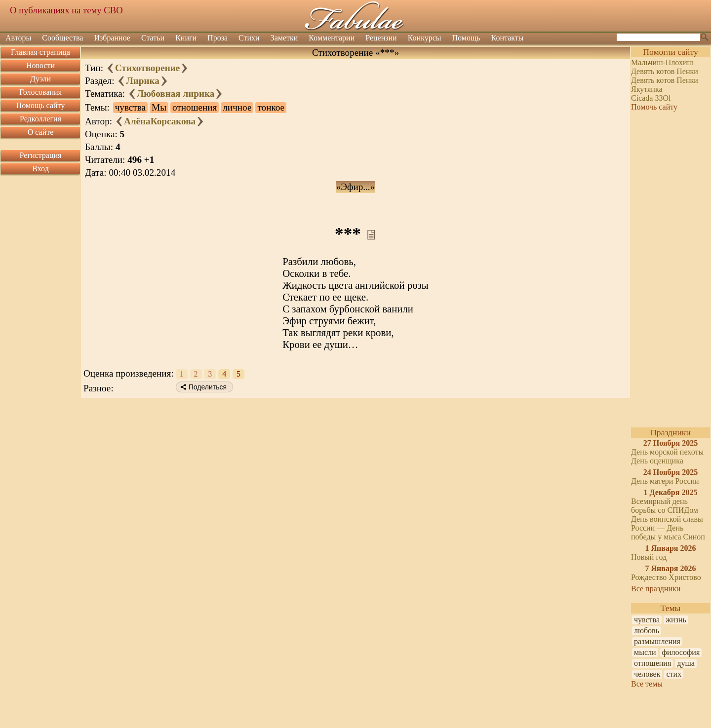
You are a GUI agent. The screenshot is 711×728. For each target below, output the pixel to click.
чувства (647, 620)
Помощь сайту (41, 105)
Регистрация (41, 155)
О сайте (41, 132)
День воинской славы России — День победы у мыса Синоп (668, 528)
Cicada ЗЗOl (651, 98)
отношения (652, 663)
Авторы (18, 38)
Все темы (647, 684)
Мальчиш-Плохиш (662, 62)
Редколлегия (40, 119)
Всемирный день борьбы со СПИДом (665, 506)
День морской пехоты (667, 452)
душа (686, 663)
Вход (40, 169)
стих (674, 674)
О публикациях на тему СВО (66, 10)
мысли (645, 652)
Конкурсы (425, 38)
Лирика (142, 81)
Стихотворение (147, 68)
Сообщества (62, 38)
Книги (186, 38)
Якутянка (647, 89)
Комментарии (332, 38)
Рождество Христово (666, 577)
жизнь (676, 620)
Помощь (466, 38)
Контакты (508, 38)
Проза (217, 38)
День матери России (665, 481)
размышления (657, 641)
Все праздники (656, 589)
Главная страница (40, 52)
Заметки (284, 38)
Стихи (249, 38)
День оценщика (657, 461)
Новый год (649, 557)
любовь (647, 631)
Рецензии (381, 38)
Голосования (40, 92)
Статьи (153, 38)
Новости (40, 65)
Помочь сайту (654, 107)
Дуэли (40, 79)
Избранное (112, 38)
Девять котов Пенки (665, 71)
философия (681, 652)
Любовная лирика (176, 94)
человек (647, 674)
